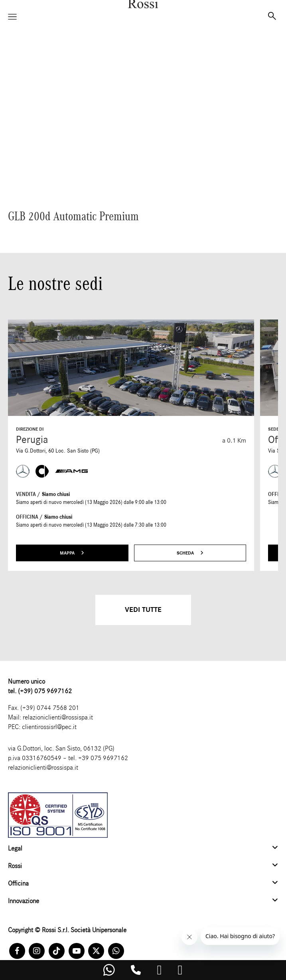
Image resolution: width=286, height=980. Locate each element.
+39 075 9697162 (103, 758)
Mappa (72, 553)
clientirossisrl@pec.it (49, 727)
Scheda (190, 553)
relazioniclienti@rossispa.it (58, 717)
